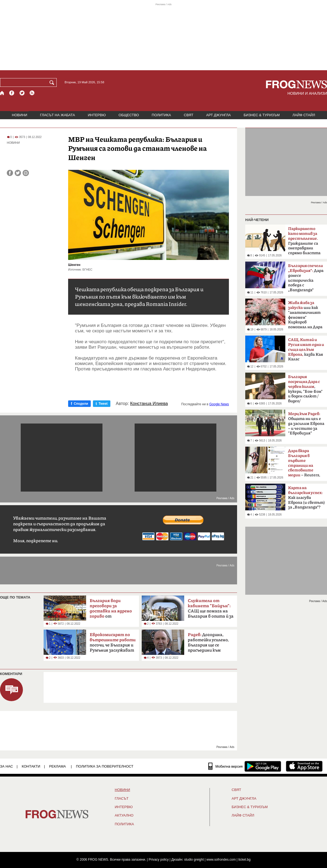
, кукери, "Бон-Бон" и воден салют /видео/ (305, 389)
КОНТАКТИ (31, 766)
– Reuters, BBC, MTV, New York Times (304, 465)
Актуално (124, 815)
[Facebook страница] (12, 93)
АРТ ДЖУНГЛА (218, 115)
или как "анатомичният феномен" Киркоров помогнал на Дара (305, 315)
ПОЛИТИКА (161, 115)
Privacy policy (159, 860)
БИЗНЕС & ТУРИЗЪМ (262, 115)
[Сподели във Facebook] (10, 173)
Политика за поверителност (105, 766)
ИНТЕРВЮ (97, 115)
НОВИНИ (20, 115)
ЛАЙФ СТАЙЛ (304, 115)
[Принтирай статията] (26, 173)
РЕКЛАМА (57, 766)
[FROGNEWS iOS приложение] (304, 766)
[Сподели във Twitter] (18, 173)
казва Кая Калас (306, 349)
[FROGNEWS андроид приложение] (263, 766)
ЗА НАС (6, 766)
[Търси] (53, 82)
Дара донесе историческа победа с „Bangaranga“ (306, 278)
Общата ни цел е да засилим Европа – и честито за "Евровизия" (306, 424)
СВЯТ (189, 115)
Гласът (122, 799)
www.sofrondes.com (221, 860)
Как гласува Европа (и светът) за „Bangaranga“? (306, 498)
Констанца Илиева (149, 404)
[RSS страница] (32, 93)
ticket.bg (245, 860)
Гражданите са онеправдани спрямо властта (304, 241)
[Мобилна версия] (225, 766)
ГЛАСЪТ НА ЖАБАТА (57, 115)
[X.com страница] (22, 93)
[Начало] (2, 93)
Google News (219, 404)
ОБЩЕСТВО (129, 115)
